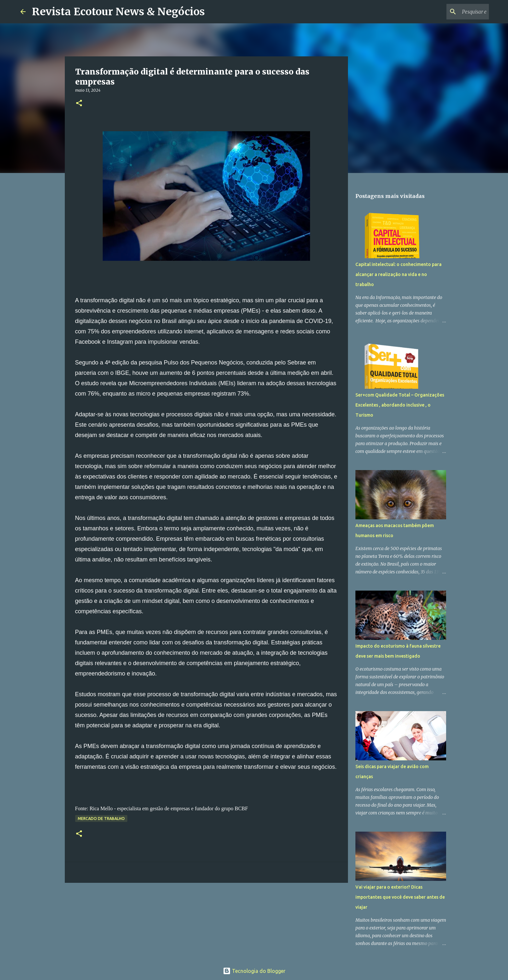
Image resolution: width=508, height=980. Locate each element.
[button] (79, 104)
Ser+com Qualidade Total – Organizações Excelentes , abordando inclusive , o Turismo (400, 405)
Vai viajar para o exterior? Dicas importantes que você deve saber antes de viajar (400, 897)
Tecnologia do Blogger (254, 971)
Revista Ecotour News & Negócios (118, 12)
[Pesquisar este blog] (455, 12)
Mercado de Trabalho (101, 819)
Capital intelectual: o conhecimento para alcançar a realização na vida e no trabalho (398, 274)
